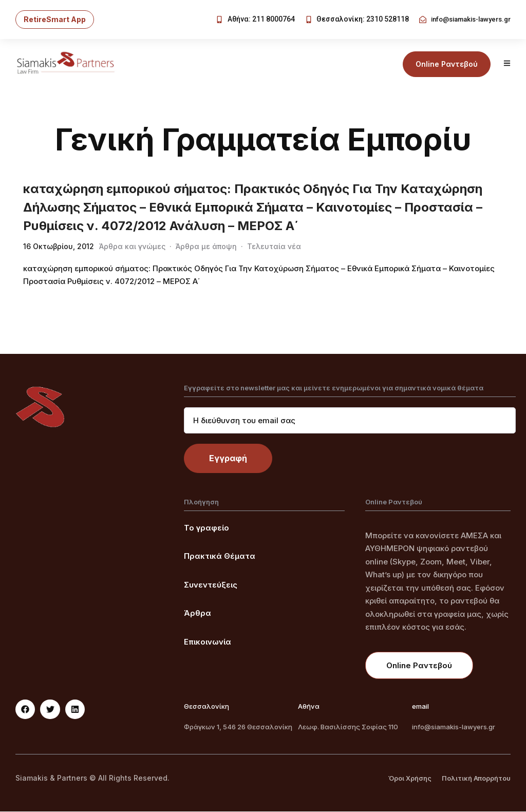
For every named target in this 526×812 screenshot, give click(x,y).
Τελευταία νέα (274, 247)
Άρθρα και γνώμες (132, 247)
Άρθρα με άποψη (206, 247)
